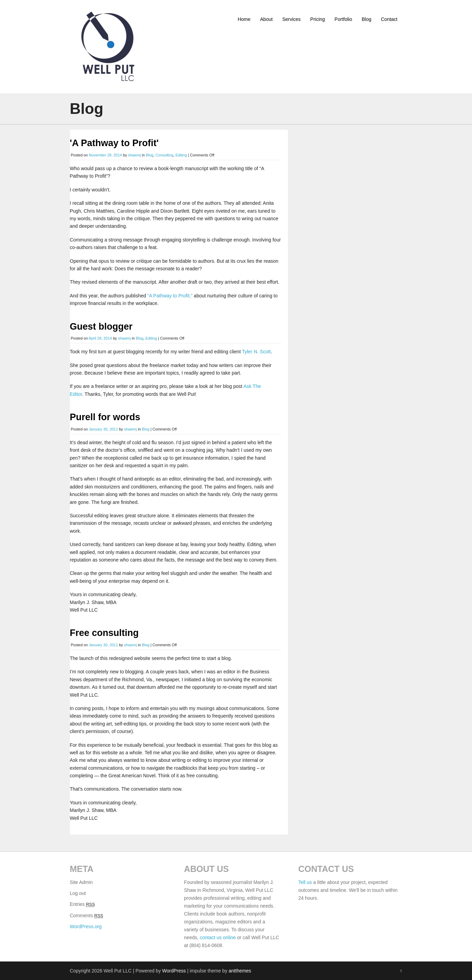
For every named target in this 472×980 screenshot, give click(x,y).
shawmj (134, 155)
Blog (366, 19)
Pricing (318, 19)
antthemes (240, 971)
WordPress (174, 971)
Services (291, 19)
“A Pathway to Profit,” (170, 296)
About (267, 19)
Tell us (305, 882)
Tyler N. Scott (256, 352)
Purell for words (105, 417)
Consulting (165, 155)
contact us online (218, 937)
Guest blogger (101, 327)
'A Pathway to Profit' (114, 143)
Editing (181, 155)
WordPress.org (86, 926)
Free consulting (104, 633)
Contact (389, 19)
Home (244, 19)
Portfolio (343, 19)
